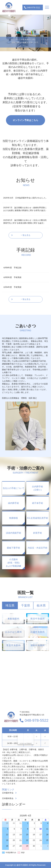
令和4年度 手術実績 (12, 287)
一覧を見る (26, 235)
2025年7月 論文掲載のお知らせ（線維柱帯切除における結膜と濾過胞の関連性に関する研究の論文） (25, 209)
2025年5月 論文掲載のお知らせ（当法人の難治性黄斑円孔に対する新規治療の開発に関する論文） (25, 222)
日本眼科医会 (8, 798)
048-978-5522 (37, 720)
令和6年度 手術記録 (12, 268)
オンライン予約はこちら (26, 120)
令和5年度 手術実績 (12, 277)
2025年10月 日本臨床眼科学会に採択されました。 (26, 198)
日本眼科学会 (8, 793)
